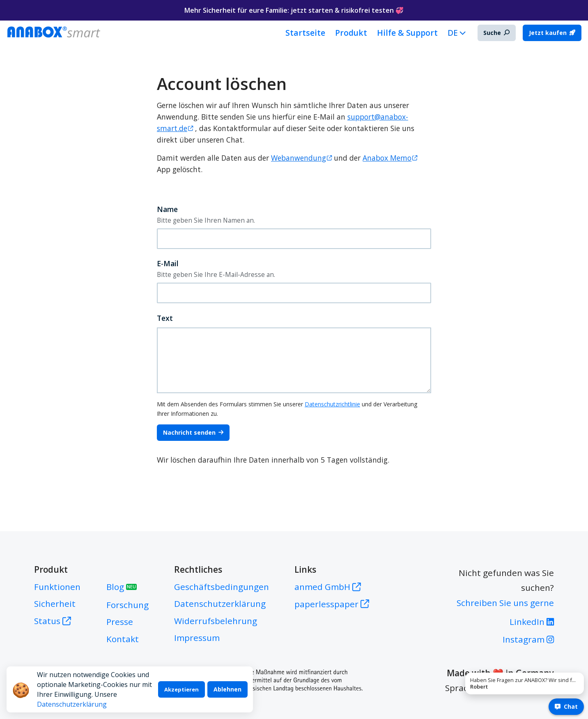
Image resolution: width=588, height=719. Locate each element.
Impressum (197, 638)
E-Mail (168, 263)
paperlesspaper (332, 604)
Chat (566, 706)
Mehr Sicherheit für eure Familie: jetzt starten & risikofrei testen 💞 (294, 10)
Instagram (528, 639)
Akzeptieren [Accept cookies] (181, 689)
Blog (122, 587)
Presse (120, 622)
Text (165, 318)
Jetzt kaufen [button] (552, 33)
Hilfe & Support (407, 33)
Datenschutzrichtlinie (332, 404)
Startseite (305, 33)
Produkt (351, 33)
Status (53, 621)
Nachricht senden (193, 432)
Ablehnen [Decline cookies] (227, 689)
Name (167, 209)
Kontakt (123, 639)
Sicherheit (55, 604)
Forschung (127, 605)
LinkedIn (532, 622)
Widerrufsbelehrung (216, 621)
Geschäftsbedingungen (222, 587)
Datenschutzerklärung (72, 704)
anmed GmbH (328, 587)
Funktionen (57, 587)
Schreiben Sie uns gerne (505, 603)
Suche (496, 33)
